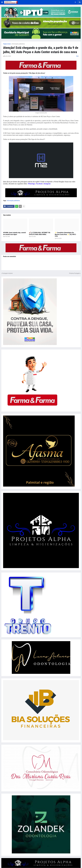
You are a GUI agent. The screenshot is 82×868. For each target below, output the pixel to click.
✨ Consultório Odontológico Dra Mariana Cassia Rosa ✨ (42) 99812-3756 (66, 234)
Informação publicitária (18, 44)
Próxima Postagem (74, 273)
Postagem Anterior (7, 273)
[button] (2, 2)
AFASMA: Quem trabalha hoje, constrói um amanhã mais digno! (14, 234)
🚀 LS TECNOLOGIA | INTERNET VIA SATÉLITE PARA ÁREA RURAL (40, 234)
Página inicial (7, 44)
